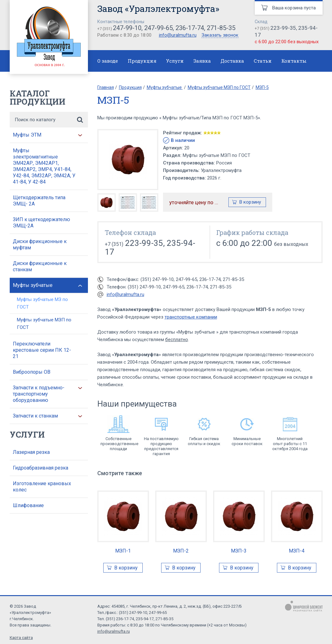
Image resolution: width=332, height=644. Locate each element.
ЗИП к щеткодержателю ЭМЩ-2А (41, 223)
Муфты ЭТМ (27, 135)
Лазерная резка (31, 452)
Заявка (202, 61)
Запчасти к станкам (35, 416)
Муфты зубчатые (33, 285)
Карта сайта (21, 638)
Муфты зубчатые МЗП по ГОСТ (44, 324)
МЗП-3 (239, 551)
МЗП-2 (181, 551)
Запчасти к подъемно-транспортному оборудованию (39, 394)
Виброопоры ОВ (32, 372)
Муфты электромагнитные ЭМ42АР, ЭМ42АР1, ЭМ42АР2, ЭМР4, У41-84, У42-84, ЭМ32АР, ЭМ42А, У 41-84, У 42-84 (44, 166)
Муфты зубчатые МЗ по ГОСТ (42, 303)
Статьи (263, 61)
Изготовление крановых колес (42, 487)
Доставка (232, 61)
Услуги (175, 61)
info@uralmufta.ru (178, 35)
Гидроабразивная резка (41, 468)
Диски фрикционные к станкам (40, 266)
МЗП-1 (123, 551)
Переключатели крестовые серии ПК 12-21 (42, 350)
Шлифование (28, 505)
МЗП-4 (297, 551)
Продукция (142, 61)
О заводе (108, 61)
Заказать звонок (220, 35)
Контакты (294, 61)
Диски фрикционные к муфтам (40, 244)
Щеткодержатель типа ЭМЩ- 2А (39, 201)
